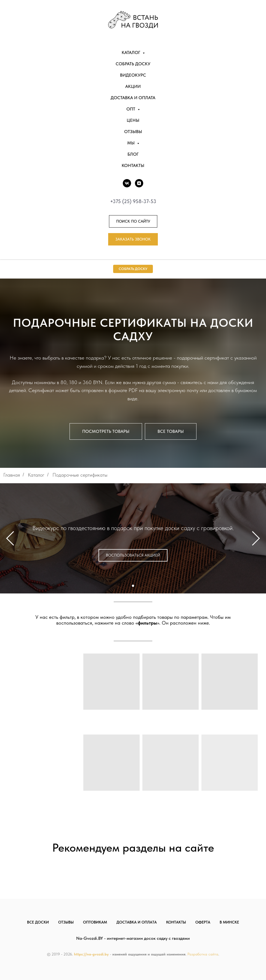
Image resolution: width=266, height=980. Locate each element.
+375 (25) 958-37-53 (133, 201)
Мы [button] (131, 143)
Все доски (38, 922)
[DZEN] (139, 183)
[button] (133, 239)
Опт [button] (131, 109)
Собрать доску (133, 64)
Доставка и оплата (133, 98)
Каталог (36, 475)
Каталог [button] (131, 52)
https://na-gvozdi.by (91, 954)
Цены (133, 120)
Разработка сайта (203, 954)
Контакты (133, 165)
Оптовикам (95, 922)
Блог (133, 154)
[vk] (127, 183)
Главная (12, 475)
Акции (133, 86)
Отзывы (133, 132)
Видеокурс (133, 75)
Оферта (203, 922)
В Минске (229, 922)
